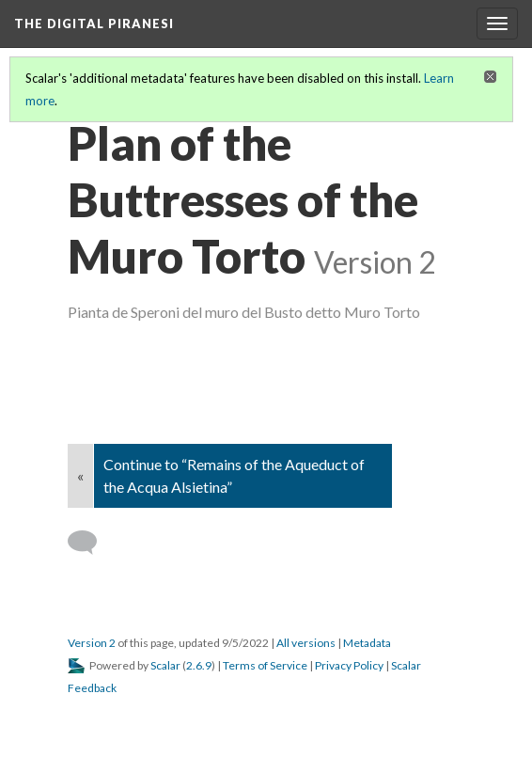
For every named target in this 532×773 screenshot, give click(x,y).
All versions (306, 643)
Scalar (165, 665)
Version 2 (92, 643)
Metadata (367, 643)
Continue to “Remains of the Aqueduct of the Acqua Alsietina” (234, 475)
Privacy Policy (349, 665)
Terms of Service (265, 665)
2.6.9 (199, 665)
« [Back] (80, 475)
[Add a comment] (91, 543)
